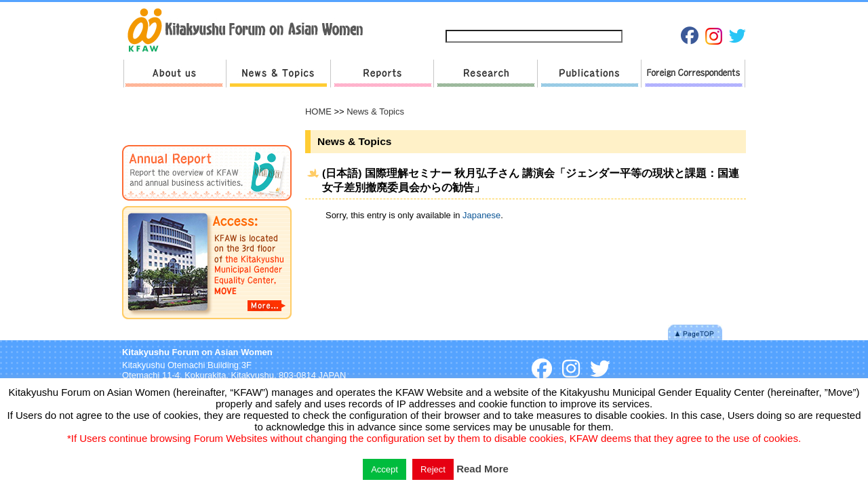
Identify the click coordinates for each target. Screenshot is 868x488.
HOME (318, 111)
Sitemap (498, 15)
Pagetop (695, 332)
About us (175, 74)
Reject (433, 469)
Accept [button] (384, 469)
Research (485, 74)
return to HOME (250, 31)
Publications (589, 74)
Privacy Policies (618, 15)
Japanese (678, 15)
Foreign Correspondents (693, 74)
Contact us (552, 15)
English (724, 15)
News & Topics (278, 74)
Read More (482, 469)
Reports (382, 74)
